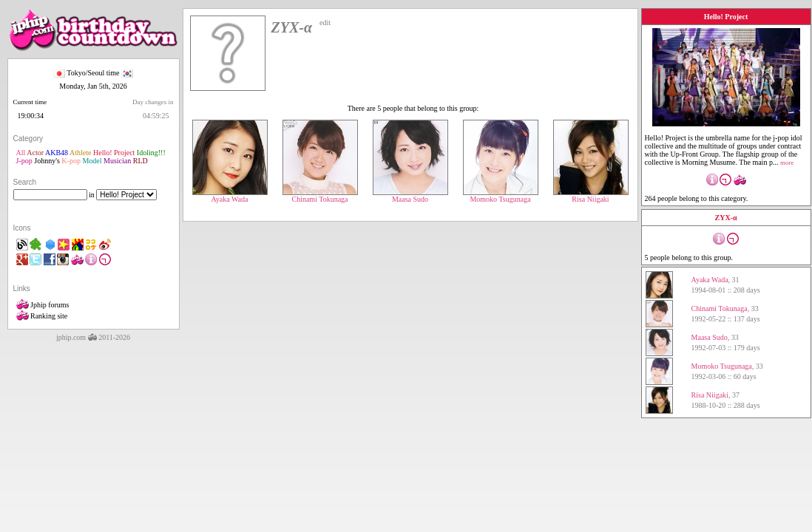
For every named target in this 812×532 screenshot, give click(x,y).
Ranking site (42, 316)
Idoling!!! (151, 153)
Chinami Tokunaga (320, 196)
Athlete (80, 153)
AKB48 (57, 153)
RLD (141, 161)
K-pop (71, 161)
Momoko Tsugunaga (501, 196)
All (21, 153)
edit (325, 23)
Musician (117, 161)
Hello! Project (114, 153)
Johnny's (47, 161)
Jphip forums (43, 305)
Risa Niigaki (591, 196)
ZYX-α (725, 218)
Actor (35, 153)
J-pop (24, 161)
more (787, 163)
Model (92, 161)
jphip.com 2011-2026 (93, 337)
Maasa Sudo (410, 196)
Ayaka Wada (230, 196)
